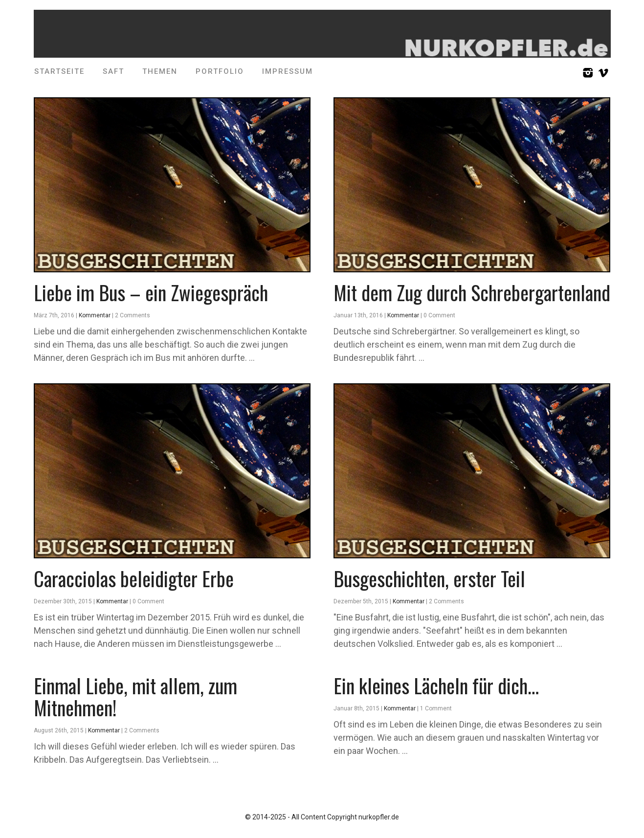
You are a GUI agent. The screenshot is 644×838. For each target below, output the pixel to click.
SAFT (113, 71)
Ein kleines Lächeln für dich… (436, 685)
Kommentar (95, 315)
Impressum (288, 71)
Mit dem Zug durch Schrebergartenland (472, 292)
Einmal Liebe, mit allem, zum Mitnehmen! (135, 696)
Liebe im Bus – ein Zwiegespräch (151, 292)
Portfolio (220, 71)
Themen (160, 71)
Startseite (59, 71)
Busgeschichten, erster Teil (429, 578)
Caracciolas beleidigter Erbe (134, 578)
